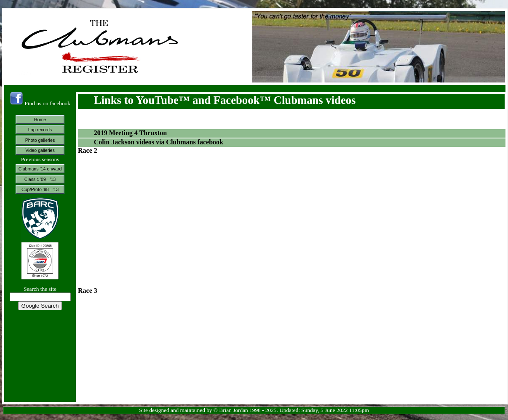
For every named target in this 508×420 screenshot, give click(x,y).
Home (40, 120)
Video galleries (40, 150)
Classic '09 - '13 (40, 179)
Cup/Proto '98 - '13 (40, 189)
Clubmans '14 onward (40, 169)
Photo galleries (40, 140)
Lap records (40, 130)
